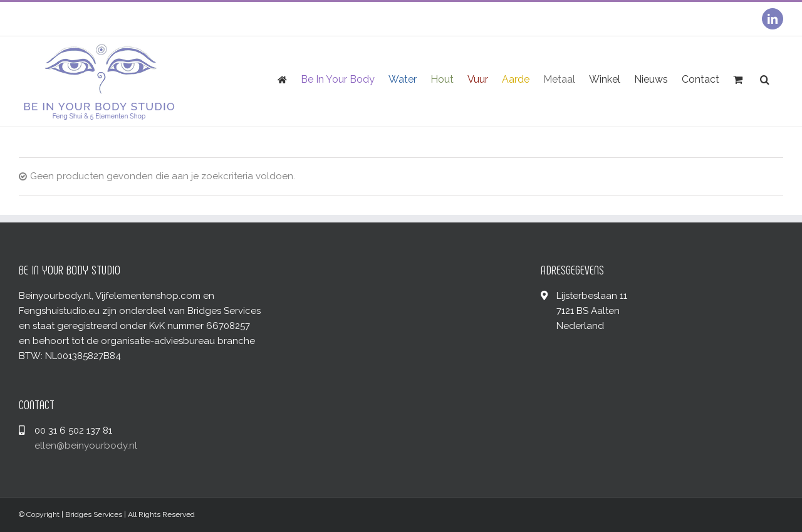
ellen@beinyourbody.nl (86, 446)
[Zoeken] (765, 79)
